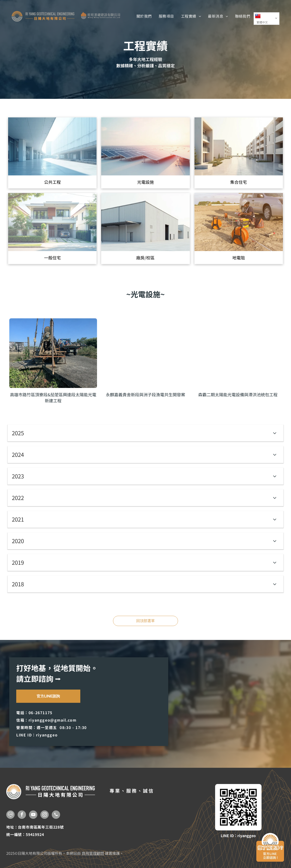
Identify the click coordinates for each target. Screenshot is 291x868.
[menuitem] (144, 16)
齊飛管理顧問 (93, 853)
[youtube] (33, 815)
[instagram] (45, 815)
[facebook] (22, 815)
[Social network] (10, 815)
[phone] (56, 815)
